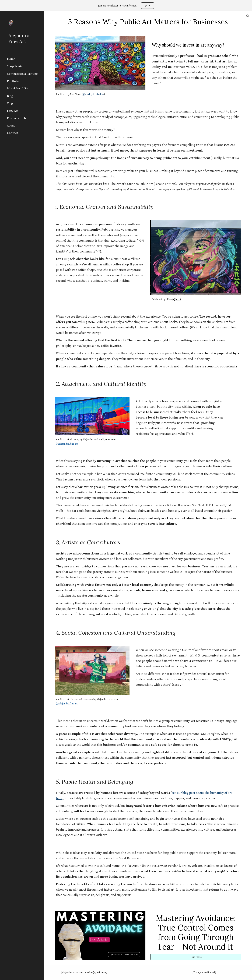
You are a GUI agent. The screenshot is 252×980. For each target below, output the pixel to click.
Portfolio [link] (13, 81)
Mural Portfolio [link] (17, 88)
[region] (126, 6)
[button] (248, 16)
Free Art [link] (13, 111)
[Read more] (196, 957)
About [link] (11, 125)
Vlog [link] (10, 103)
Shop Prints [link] (15, 66)
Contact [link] (13, 133)
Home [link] (11, 59)
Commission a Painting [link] (22, 74)
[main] (148, 22)
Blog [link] (10, 96)
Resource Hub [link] (16, 118)
